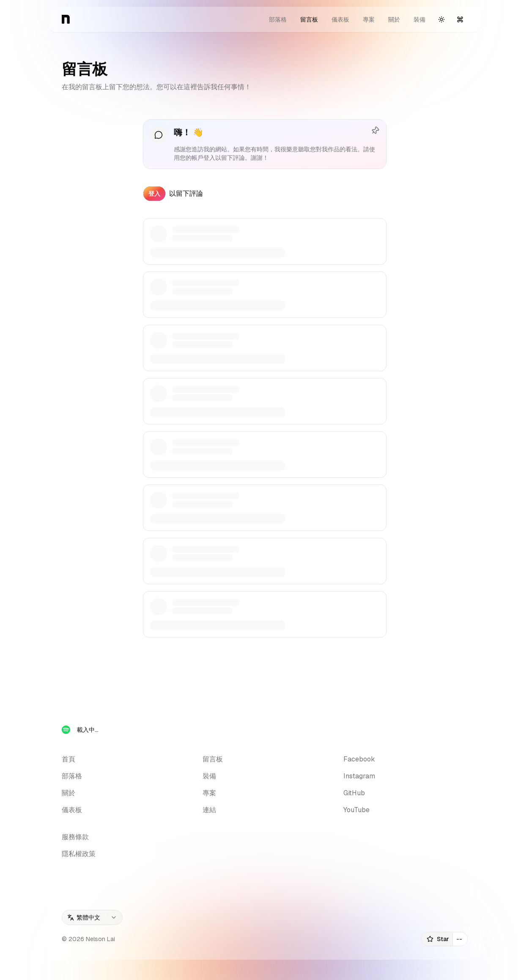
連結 (209, 810)
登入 (154, 194)
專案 (369, 19)
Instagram (359, 776)
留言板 (309, 19)
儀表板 (340, 19)
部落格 (278, 19)
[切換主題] (441, 19)
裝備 (419, 19)
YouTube (356, 810)
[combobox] (92, 917)
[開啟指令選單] (460, 19)
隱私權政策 (79, 854)
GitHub (354, 793)
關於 (394, 19)
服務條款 (75, 837)
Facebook (359, 759)
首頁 (69, 759)
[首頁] (66, 19)
